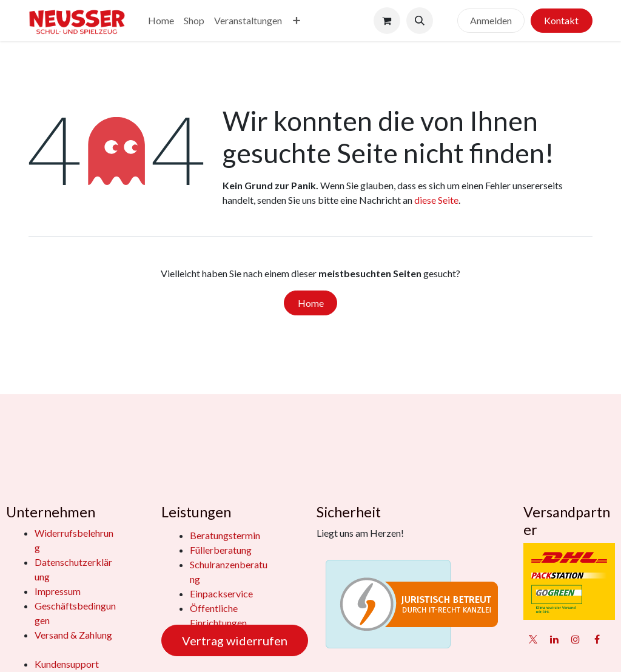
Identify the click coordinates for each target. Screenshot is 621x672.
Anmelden (491, 20)
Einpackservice (221, 593)
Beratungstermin (225, 535)
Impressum (58, 591)
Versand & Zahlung (73, 635)
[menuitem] (161, 21)
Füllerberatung (221, 550)
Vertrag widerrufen (235, 640)
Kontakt (561, 20)
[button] (420, 21)
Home (311, 303)
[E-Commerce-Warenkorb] (387, 21)
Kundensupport (67, 664)
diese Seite (436, 200)
